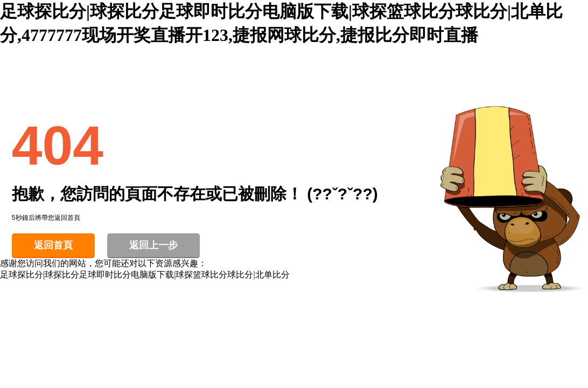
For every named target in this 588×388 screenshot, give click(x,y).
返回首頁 (53, 245)
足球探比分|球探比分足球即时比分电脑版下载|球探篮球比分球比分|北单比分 (145, 275)
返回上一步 (153, 245)
